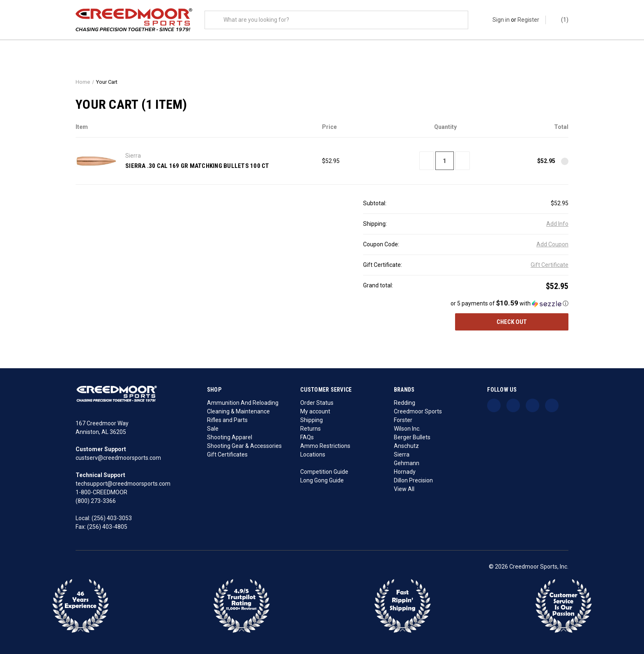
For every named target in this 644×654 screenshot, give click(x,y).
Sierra (402, 454)
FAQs (307, 437)
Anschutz (406, 446)
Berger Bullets (412, 437)
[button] (466, 304)
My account (315, 411)
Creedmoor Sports (418, 411)
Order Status (317, 403)
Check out (512, 322)
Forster (403, 420)
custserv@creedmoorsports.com (118, 458)
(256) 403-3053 (112, 518)
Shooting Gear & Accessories (244, 446)
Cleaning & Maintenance (238, 411)
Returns (310, 429)
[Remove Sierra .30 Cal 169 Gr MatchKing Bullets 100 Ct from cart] (565, 161)
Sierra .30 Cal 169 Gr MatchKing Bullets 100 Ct (197, 166)
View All (404, 489)
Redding (405, 403)
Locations (313, 454)
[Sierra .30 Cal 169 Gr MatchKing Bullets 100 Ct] (445, 161)
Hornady (405, 472)
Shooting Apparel (230, 437)
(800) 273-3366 (96, 501)
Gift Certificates (227, 454)
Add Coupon (552, 245)
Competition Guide (324, 472)
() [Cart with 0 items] (561, 20)
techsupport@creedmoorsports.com (123, 484)
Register (528, 20)
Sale (213, 429)
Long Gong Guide (322, 480)
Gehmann (407, 463)
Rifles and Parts (227, 420)
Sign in (501, 20)
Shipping (312, 420)
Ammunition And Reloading (243, 403)
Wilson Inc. (407, 429)
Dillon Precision (413, 480)
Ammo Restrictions (325, 446)
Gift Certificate (550, 265)
